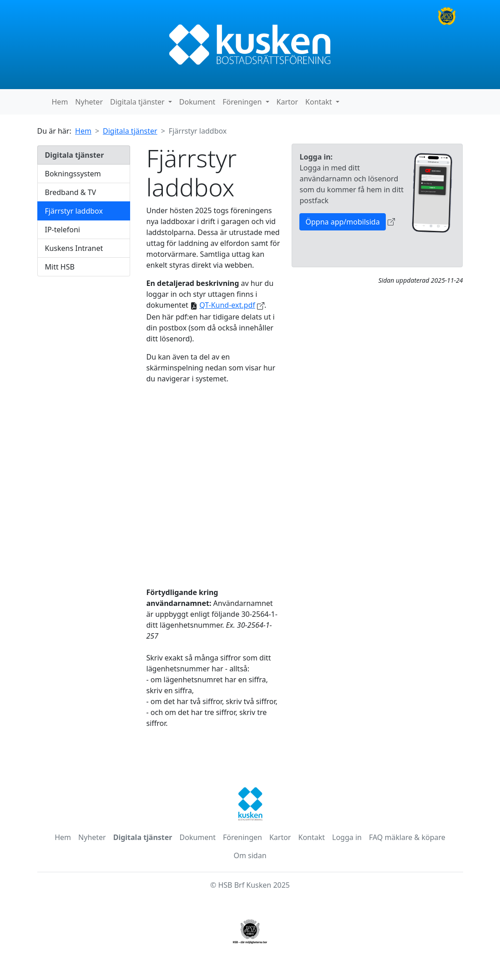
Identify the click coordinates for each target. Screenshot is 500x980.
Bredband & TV (71, 192)
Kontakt (311, 837)
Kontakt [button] (320, 102)
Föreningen (242, 837)
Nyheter (89, 102)
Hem (60, 102)
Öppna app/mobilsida (342, 222)
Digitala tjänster (130, 131)
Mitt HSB (60, 267)
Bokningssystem (73, 174)
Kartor (288, 102)
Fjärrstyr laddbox (74, 211)
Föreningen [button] (243, 102)
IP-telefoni (63, 230)
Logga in (347, 837)
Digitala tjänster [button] (138, 102)
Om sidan (250, 855)
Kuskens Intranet (74, 248)
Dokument (197, 102)
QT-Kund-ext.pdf (227, 305)
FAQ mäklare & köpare (407, 837)
